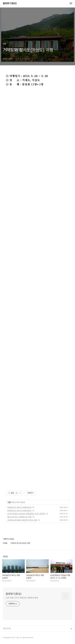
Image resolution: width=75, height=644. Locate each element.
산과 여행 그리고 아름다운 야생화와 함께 (22, 598)
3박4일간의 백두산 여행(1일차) (19, 510)
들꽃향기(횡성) (10, 3)
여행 (9, 502)
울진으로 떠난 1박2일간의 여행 (19, 517)
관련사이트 (7, 628)
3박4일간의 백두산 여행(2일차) (19, 507)
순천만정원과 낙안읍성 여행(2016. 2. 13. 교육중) (26, 514)
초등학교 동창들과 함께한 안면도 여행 (22, 520)
